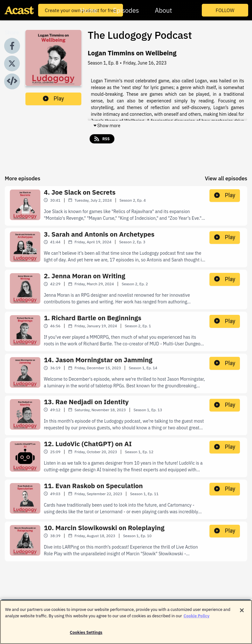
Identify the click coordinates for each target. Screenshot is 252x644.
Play (53, 99)
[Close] (242, 614)
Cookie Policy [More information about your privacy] (197, 619)
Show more (107, 126)
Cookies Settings (86, 636)
